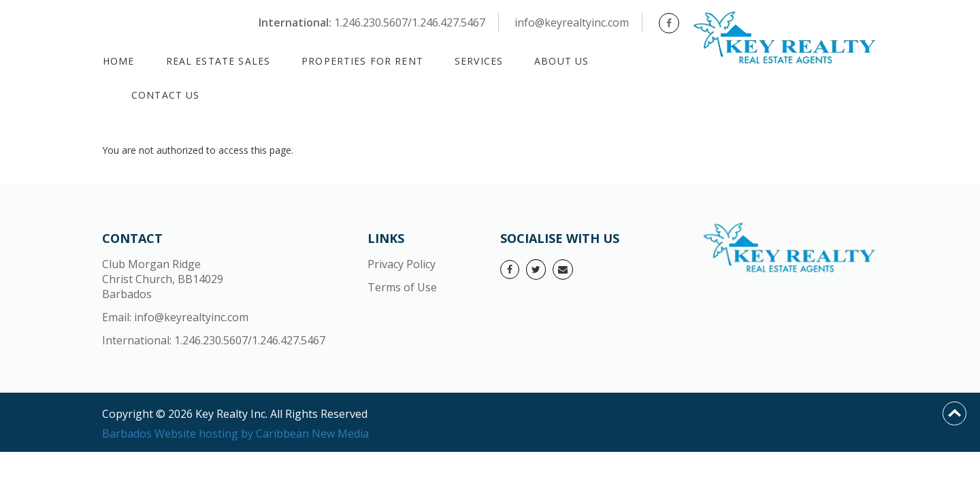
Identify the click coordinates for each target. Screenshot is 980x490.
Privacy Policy (402, 264)
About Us (561, 61)
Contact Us (165, 95)
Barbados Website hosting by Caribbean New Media (235, 434)
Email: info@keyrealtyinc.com (175, 317)
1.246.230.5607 (211, 340)
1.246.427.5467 (289, 340)
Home (119, 61)
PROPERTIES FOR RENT (362, 61)
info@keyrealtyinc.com (572, 22)
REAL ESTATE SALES (218, 61)
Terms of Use (402, 287)
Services (479, 61)
